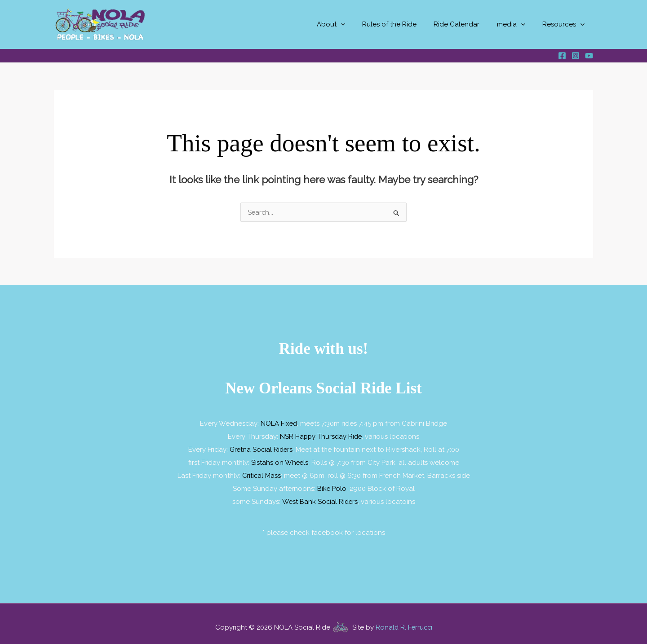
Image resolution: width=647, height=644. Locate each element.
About (348, 24)
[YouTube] (589, 56)
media (516, 24)
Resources (565, 24)
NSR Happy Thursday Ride (321, 436)
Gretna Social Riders (261, 449)
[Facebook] (562, 56)
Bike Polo (332, 486)
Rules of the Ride (402, 24)
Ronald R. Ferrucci (404, 625)
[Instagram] (576, 56)
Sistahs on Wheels (280, 461)
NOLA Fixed (279, 423)
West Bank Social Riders (319, 499)
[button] (357, 24)
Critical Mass (261, 474)
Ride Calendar (466, 24)
